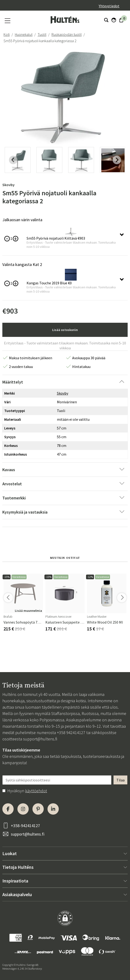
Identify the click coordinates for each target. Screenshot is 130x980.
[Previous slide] (13, 160)
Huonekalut (24, 34)
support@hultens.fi (40, 739)
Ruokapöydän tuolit (67, 34)
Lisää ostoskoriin (65, 330)
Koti (7, 34)
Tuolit (42, 34)
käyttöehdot (36, 791)
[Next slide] (117, 160)
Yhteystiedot (109, 6)
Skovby (8, 185)
